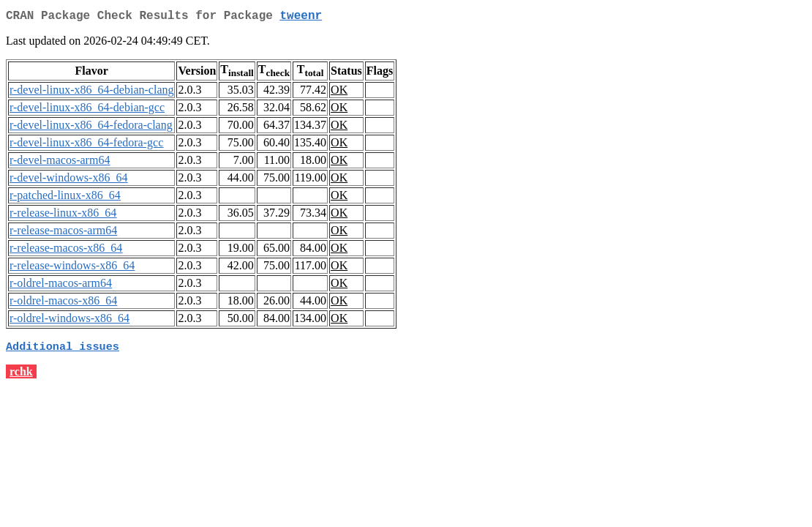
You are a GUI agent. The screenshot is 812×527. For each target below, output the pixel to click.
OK (339, 93)
